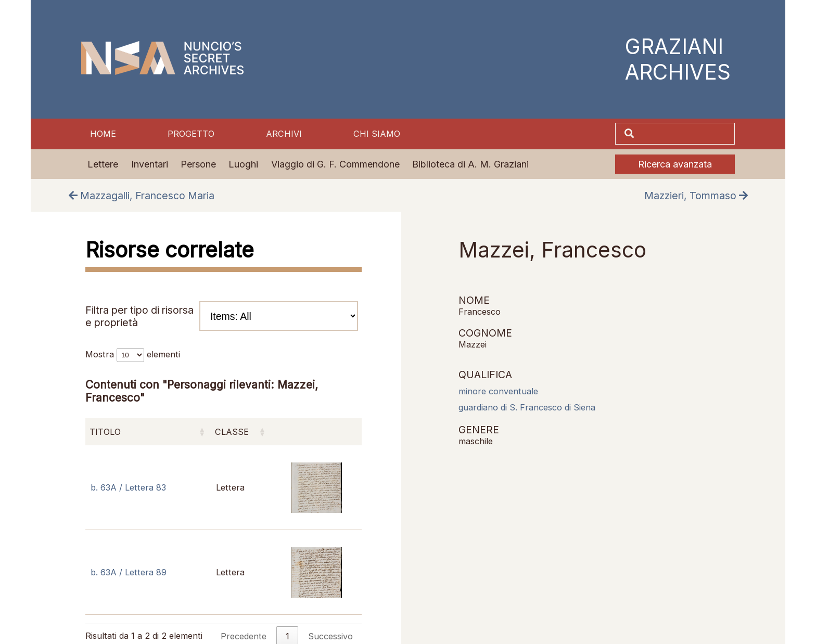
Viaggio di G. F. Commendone (335, 164)
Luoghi (243, 164)
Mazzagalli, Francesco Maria (142, 196)
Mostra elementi (133, 354)
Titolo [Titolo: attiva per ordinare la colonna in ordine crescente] (105, 432)
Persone (198, 164)
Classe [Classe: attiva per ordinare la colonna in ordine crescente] (232, 432)
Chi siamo (377, 134)
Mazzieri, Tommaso (696, 196)
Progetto (191, 134)
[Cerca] (685, 134)
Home (103, 134)
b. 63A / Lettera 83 (128, 487)
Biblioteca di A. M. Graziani (470, 164)
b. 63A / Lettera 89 (129, 572)
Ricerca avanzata (675, 164)
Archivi (284, 134)
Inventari (150, 164)
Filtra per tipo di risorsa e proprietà (222, 316)
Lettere (103, 164)
